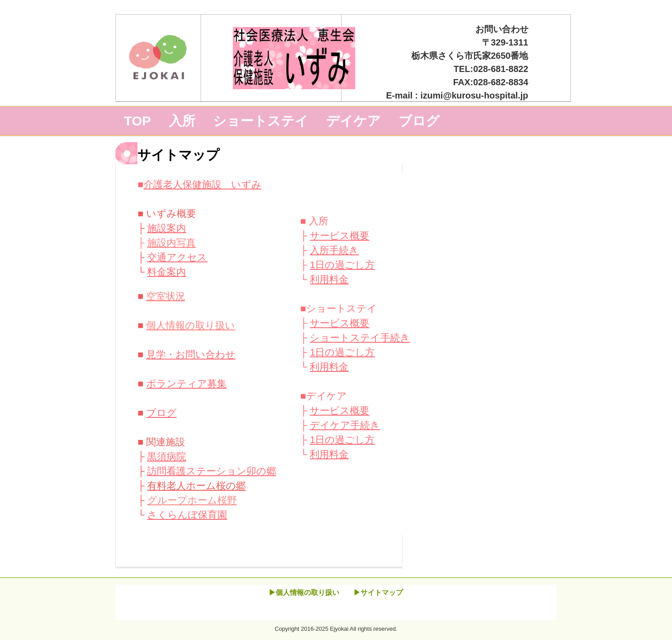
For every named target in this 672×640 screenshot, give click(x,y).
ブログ (419, 121)
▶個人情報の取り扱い (304, 593)
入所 (182, 121)
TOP (138, 121)
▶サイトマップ (378, 593)
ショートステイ (261, 121)
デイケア (353, 121)
